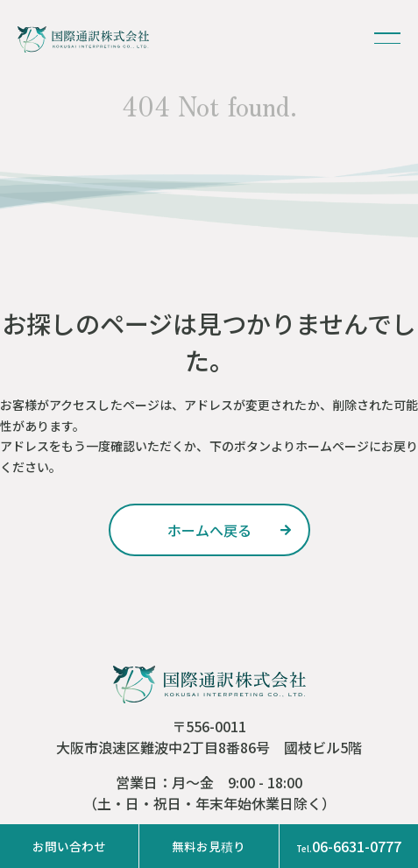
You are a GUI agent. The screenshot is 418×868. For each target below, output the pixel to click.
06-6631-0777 (349, 846)
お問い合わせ (69, 846)
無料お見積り (209, 846)
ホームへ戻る (209, 530)
